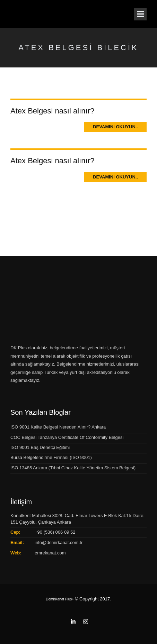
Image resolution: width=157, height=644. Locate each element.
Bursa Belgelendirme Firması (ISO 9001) (51, 457)
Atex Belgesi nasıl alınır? (52, 111)
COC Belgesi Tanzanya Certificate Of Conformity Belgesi (67, 437)
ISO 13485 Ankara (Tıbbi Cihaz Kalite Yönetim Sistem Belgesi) (73, 468)
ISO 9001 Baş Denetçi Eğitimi (40, 447)
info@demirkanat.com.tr (59, 542)
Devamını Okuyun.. (115, 127)
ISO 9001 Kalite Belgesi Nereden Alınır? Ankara (58, 427)
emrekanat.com (50, 553)
